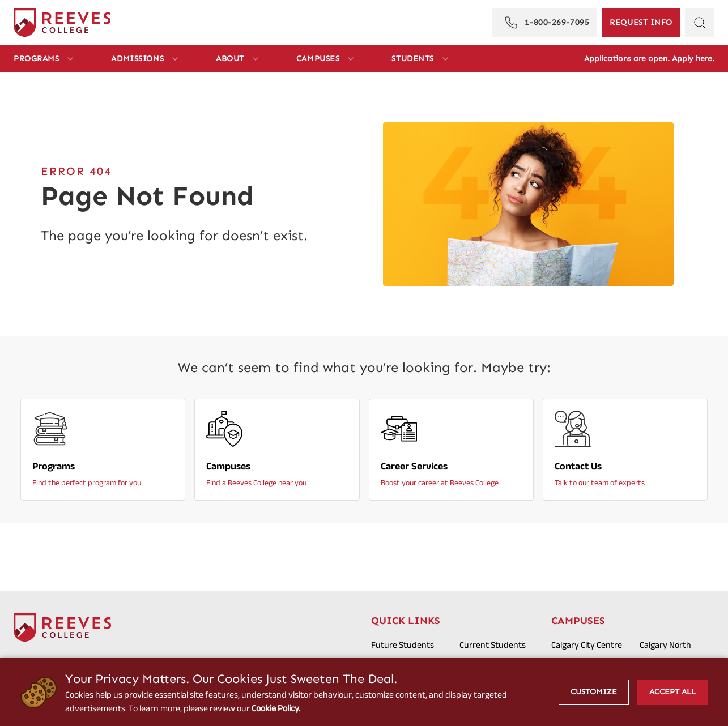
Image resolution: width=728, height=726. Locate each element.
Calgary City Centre (587, 645)
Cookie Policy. (276, 708)
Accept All (672, 692)
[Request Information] (641, 23)
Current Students (493, 645)
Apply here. (693, 59)
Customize (594, 692)
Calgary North (665, 645)
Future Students (403, 645)
